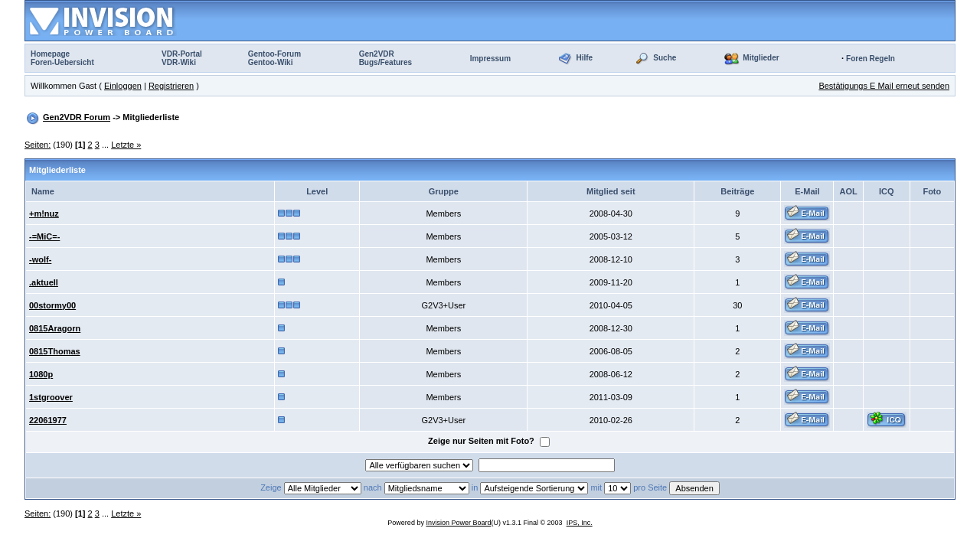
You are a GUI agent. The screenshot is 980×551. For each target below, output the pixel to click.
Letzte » (126, 145)
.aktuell (44, 282)
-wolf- (40, 259)
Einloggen (123, 86)
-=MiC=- (44, 236)
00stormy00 (52, 305)
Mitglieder (761, 58)
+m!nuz (44, 214)
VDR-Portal (182, 54)
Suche (665, 58)
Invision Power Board (458, 523)
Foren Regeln (871, 59)
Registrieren (171, 86)
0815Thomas (55, 351)
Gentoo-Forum (274, 54)
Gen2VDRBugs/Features (385, 58)
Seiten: (38, 145)
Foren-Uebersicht (62, 62)
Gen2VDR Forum (77, 117)
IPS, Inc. (580, 523)
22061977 (48, 420)
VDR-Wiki (179, 62)
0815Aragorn (55, 328)
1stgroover (51, 397)
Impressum (490, 59)
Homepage (50, 54)
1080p (41, 374)
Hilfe (584, 58)
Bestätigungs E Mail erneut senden (884, 86)
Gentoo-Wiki (271, 62)
